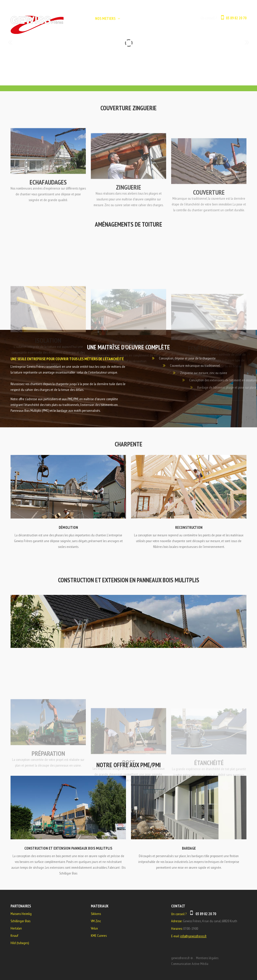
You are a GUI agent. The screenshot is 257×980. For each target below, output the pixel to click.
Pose (129, 786)
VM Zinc (96, 921)
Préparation (48, 780)
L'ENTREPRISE (134, 18)
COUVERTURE (209, 211)
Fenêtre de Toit (209, 370)
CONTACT (179, 18)
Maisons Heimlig (21, 914)
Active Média (200, 964)
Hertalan (16, 928)
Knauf (14, 936)
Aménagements (128, 370)
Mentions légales (207, 958)
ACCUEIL (81, 18)
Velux (94, 928)
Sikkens (96, 914)
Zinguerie (128, 205)
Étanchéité (209, 781)
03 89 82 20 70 (236, 18)
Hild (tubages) (20, 943)
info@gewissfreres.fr (193, 936)
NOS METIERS (105, 18)
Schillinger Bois (20, 921)
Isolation (48, 374)
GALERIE (158, 18)
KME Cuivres (99, 936)
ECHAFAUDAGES (48, 199)
